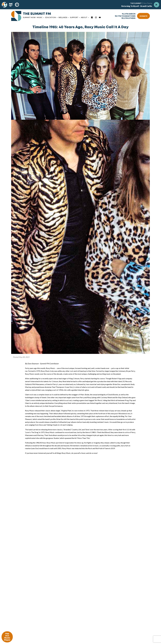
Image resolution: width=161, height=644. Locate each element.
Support (74, 17)
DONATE (143, 16)
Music (40, 17)
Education (51, 17)
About (84, 17)
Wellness (63, 17)
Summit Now (29, 17)
